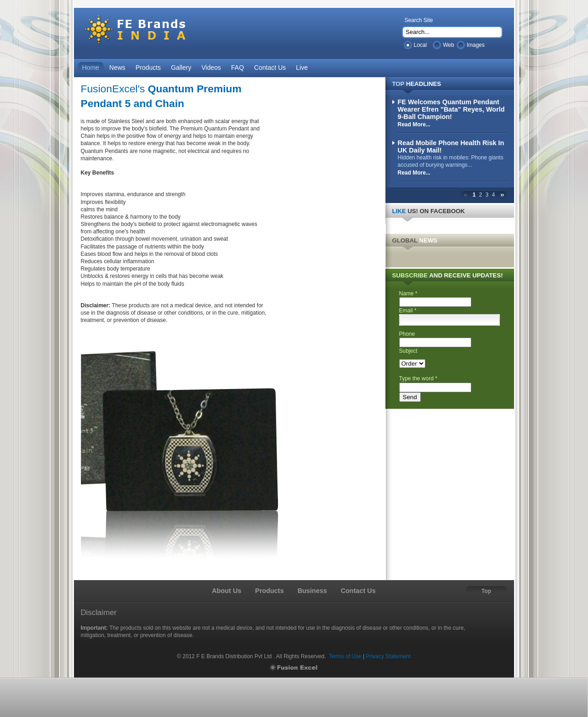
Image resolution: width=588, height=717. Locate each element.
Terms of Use (345, 656)
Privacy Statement (388, 656)
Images (476, 45)
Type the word (418, 378)
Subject (408, 351)
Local (421, 45)
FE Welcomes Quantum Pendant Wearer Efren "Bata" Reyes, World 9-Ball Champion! (451, 109)
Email (408, 311)
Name (408, 294)
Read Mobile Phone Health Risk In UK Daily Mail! (451, 147)
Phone (407, 334)
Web (448, 45)
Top (486, 591)
